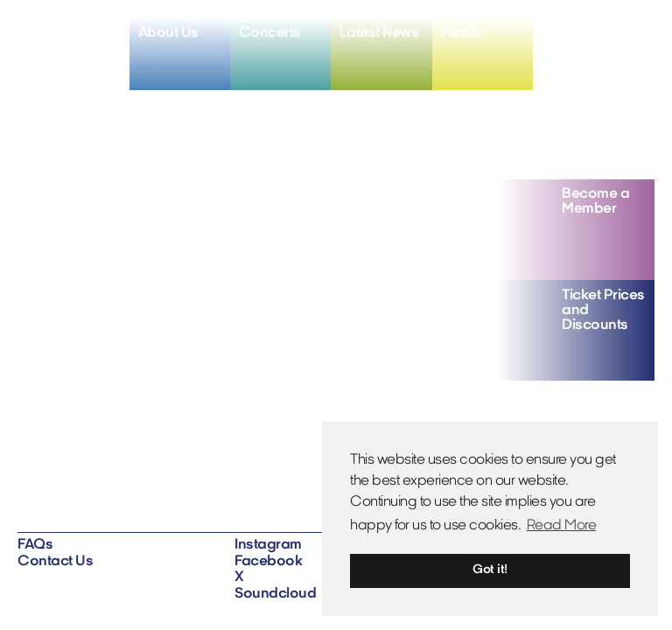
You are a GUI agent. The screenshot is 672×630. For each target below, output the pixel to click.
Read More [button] (562, 526)
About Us (168, 33)
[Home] (73, 45)
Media (461, 33)
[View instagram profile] (556, 34)
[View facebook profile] (583, 34)
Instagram (268, 545)
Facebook (268, 562)
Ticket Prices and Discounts (603, 311)
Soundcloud (275, 594)
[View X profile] (610, 34)
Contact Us (55, 562)
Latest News (379, 33)
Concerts (270, 33)
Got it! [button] (490, 570)
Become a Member (595, 202)
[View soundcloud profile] (639, 34)
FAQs (35, 545)
